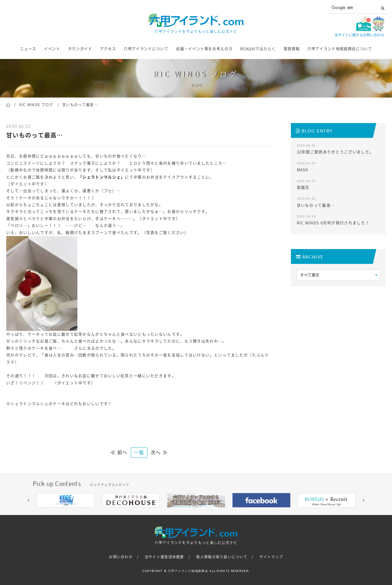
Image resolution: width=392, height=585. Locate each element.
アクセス (108, 49)
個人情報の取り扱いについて (222, 557)
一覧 (139, 452)
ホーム (8, 104)
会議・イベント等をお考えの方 (204, 49)
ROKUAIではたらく (258, 49)
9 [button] (232, 512)
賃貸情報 (292, 49)
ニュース (28, 49)
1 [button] (160, 512)
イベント (52, 49)
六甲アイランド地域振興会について (340, 49)
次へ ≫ (159, 452)
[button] (28, 500)
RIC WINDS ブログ (36, 105)
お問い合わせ (121, 557)
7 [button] (214, 512)
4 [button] (187, 512)
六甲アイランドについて (146, 49)
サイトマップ (271, 557)
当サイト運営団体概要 (164, 557)
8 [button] (223, 512)
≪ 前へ (119, 452)
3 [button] (178, 512)
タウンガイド (80, 49)
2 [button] (169, 512)
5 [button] (196, 512)
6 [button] (205, 512)
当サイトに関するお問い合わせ (359, 35)
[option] (66, 500)
